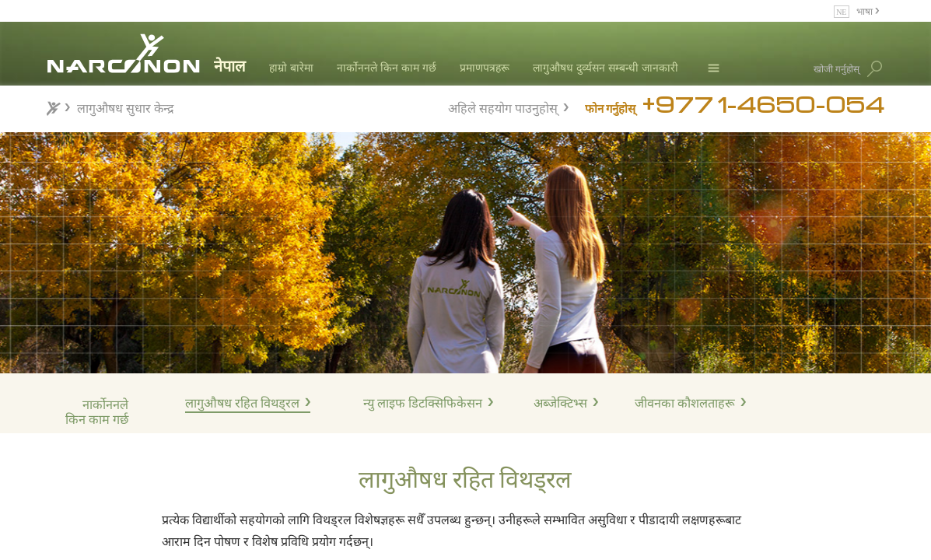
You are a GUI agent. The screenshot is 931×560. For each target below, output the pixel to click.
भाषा (866, 10)
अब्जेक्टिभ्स (560, 403)
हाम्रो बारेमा (291, 67)
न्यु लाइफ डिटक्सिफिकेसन (423, 403)
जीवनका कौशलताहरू (685, 403)
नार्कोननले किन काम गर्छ (387, 67)
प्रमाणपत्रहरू (485, 67)
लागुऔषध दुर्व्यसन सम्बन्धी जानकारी (605, 67)
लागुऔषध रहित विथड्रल (242, 403)
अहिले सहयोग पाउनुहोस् (503, 106)
